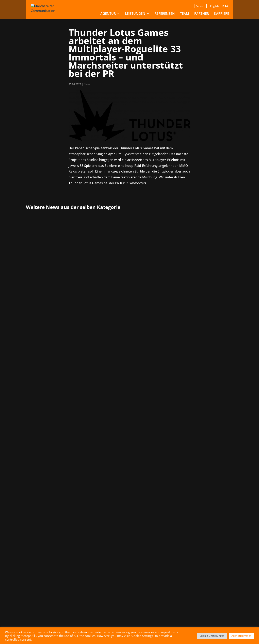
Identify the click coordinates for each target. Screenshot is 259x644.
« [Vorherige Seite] (104, 433)
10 (148, 433)
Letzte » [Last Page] (192, 433)
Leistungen (135, 14)
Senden (118, 611)
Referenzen (165, 14)
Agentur (108, 14)
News (87, 84)
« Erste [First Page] (92, 433)
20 (164, 433)
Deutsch (200, 6)
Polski (226, 6)
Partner (202, 14)
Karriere (222, 14)
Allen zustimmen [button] (241, 636)
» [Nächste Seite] (180, 433)
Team (185, 14)
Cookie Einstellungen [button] (212, 636)
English (214, 6)
